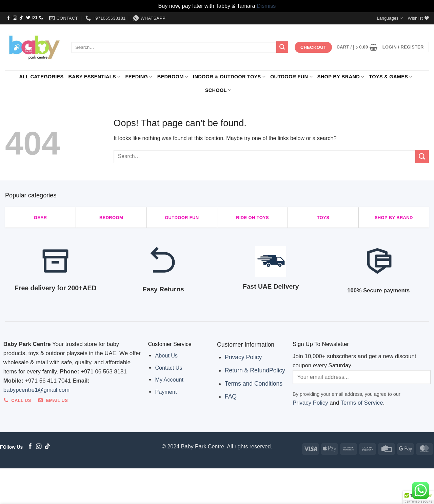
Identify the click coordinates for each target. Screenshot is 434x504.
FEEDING (139, 77)
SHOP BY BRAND (341, 77)
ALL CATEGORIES (41, 77)
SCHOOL (218, 90)
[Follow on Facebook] (8, 18)
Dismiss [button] (266, 6)
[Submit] (282, 47)
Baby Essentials (94, 77)
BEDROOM (173, 77)
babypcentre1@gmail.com (36, 390)
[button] (357, 47)
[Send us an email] (35, 18)
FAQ (231, 396)
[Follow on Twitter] (28, 18)
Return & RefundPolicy (255, 370)
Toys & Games (391, 77)
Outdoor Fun (291, 77)
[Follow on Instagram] (15, 18)
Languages (390, 18)
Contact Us (169, 368)
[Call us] (41, 18)
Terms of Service (362, 403)
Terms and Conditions (254, 384)
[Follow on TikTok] (21, 18)
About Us (166, 355)
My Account (169, 380)
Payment (166, 392)
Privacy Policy (243, 357)
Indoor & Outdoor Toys (229, 77)
